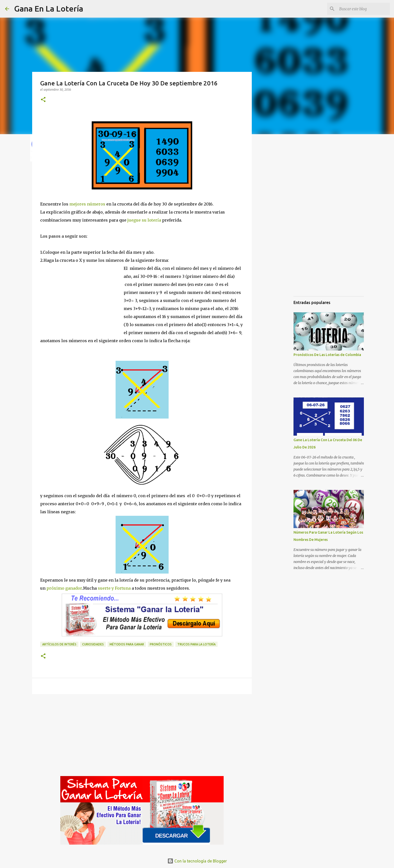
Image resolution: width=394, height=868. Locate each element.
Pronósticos (161, 644)
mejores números (87, 204)
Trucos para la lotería (196, 644)
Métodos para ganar (127, 644)
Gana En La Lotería (49, 9)
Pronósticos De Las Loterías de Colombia (327, 355)
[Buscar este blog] (364, 9)
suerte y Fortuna (114, 588)
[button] (43, 100)
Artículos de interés (59, 644)
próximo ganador (64, 588)
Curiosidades (93, 644)
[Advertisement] (82, 304)
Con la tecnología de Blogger (197, 861)
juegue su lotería (144, 220)
